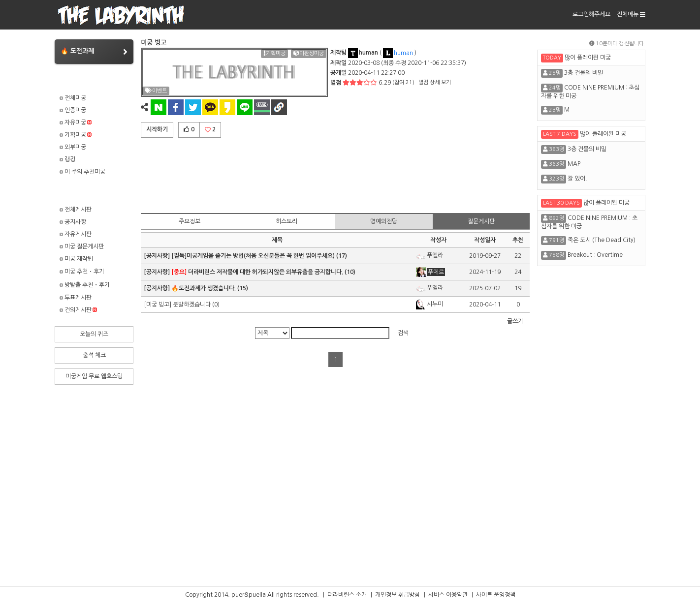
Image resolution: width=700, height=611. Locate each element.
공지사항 (73, 222)
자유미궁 (76, 122)
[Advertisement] (335, 174)
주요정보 (190, 221)
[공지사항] (158, 256)
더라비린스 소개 (347, 595)
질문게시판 (481, 221)
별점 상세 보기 (435, 82)
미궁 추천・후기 (82, 272)
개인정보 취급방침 (398, 595)
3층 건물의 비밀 (584, 73)
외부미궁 (73, 147)
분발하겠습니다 (192, 305)
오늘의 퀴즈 (94, 334)
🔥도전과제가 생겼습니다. (204, 288)
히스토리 (286, 221)
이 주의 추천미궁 (82, 172)
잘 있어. (577, 179)
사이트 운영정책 (496, 595)
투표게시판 (76, 298)
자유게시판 (76, 234)
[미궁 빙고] (158, 305)
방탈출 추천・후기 (85, 285)
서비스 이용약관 (448, 595)
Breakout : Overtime (595, 255)
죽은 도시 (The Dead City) (602, 240)
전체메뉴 (631, 14)
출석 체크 (94, 355)
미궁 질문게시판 (82, 246)
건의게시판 (78, 310)
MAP (574, 164)
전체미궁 (73, 98)
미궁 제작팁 (76, 259)
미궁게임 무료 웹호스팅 (94, 376)
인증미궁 (73, 110)
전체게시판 (76, 210)
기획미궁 (76, 135)
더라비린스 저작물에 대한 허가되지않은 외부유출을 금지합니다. (257, 272)
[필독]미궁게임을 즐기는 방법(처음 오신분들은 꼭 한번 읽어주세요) (253, 256)
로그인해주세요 (591, 14)
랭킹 (67, 159)
